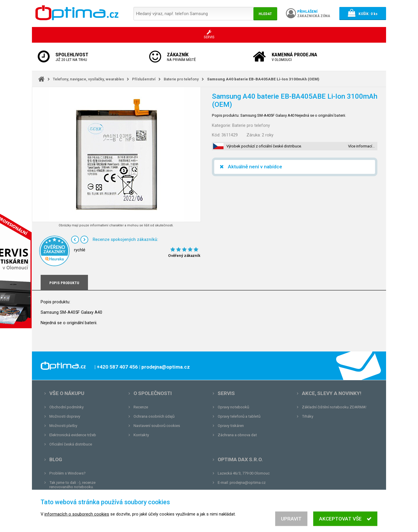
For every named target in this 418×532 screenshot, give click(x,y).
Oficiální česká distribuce (71, 444)
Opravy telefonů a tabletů (239, 416)
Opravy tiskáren (231, 426)
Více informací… (361, 146)
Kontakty (141, 435)
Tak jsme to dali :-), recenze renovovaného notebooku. (72, 485)
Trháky (308, 416)
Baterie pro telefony (181, 79)
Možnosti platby (63, 426)
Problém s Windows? (67, 473)
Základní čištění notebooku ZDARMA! (334, 407)
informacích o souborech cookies (77, 520)
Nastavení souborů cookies (157, 426)
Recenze (141, 407)
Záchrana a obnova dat (237, 435)
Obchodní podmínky (66, 407)
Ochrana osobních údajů (154, 416)
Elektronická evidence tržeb (73, 435)
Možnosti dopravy (65, 416)
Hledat (265, 14)
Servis (226, 393)
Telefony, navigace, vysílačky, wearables (88, 79)
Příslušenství (144, 79)
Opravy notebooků (233, 407)
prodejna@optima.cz (248, 483)
